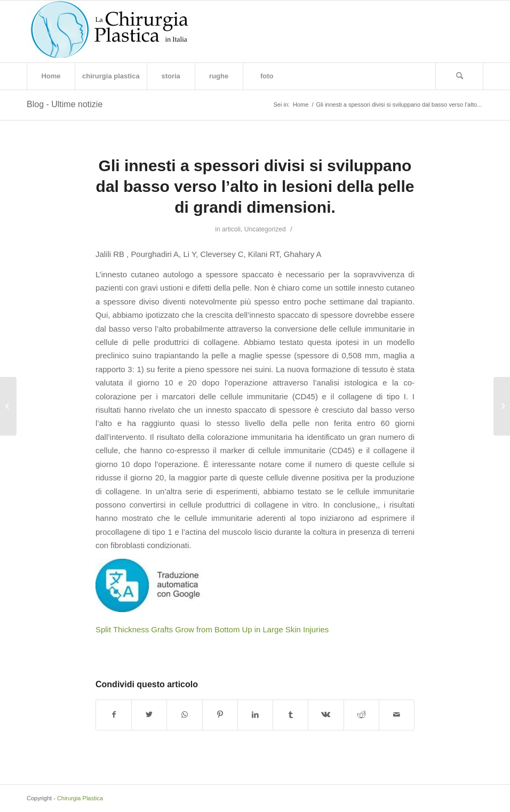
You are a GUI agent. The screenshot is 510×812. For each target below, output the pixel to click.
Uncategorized (265, 229)
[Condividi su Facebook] (114, 715)
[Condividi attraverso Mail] (397, 715)
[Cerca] (459, 76)
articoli (231, 229)
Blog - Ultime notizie (65, 104)
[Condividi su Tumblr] (290, 715)
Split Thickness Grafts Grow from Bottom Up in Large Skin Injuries (212, 629)
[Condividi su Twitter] (149, 715)
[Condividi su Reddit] (361, 715)
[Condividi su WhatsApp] (184, 715)
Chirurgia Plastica (80, 798)
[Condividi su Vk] (326, 715)
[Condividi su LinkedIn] (255, 715)
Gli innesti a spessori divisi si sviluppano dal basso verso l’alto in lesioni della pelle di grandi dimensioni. (255, 186)
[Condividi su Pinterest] (220, 715)
